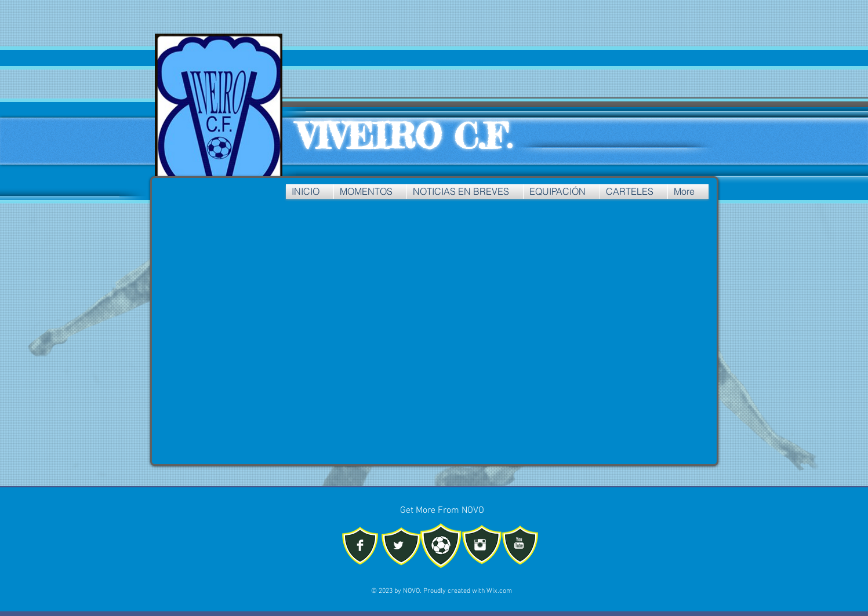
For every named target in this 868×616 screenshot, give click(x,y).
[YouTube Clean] (519, 543)
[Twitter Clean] (398, 545)
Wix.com (499, 591)
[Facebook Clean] (360, 545)
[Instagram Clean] (480, 545)
